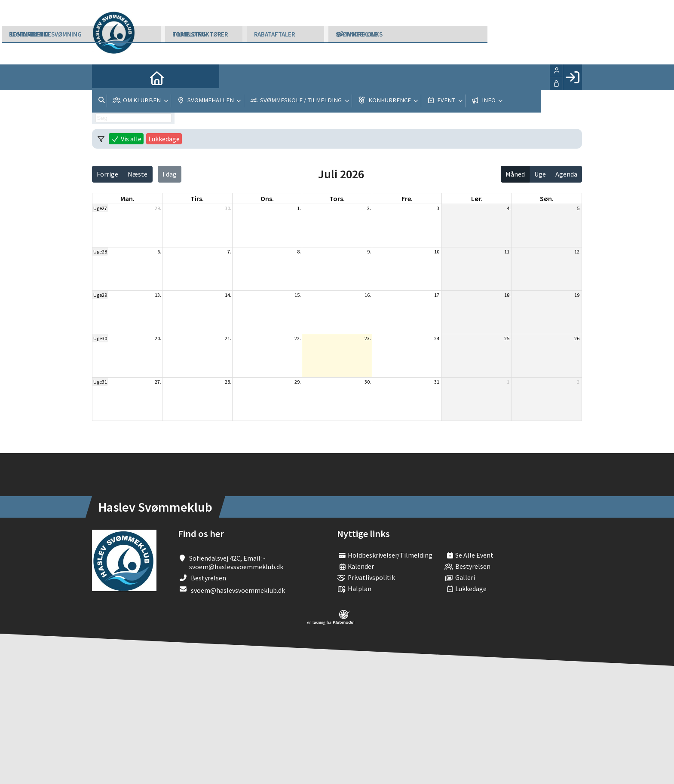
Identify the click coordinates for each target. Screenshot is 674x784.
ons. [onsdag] (267, 198)
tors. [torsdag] (337, 198)
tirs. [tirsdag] (197, 198)
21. (228, 338)
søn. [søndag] (547, 198)
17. (437, 295)
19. (577, 295)
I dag (170, 174)
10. (437, 252)
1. (299, 208)
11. (507, 252)
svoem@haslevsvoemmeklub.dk (238, 590)
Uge (540, 174)
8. (299, 252)
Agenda (566, 174)
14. (228, 295)
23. (368, 338)
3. (439, 208)
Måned (515, 174)
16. (368, 295)
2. (369, 208)
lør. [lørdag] (477, 198)
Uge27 (100, 208)
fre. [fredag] (407, 198)
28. (228, 382)
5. (579, 208)
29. (158, 208)
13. (158, 295)
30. (228, 208)
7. (229, 252)
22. (298, 338)
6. (159, 252)
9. (369, 252)
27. (158, 382)
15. (298, 295)
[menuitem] (105, 77)
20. (158, 338)
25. (507, 338)
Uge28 (100, 252)
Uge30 (100, 338)
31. (437, 382)
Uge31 (100, 382)
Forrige (107, 174)
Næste (138, 174)
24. (437, 338)
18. (507, 295)
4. (509, 208)
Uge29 (100, 295)
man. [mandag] (127, 198)
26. (577, 338)
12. (577, 252)
